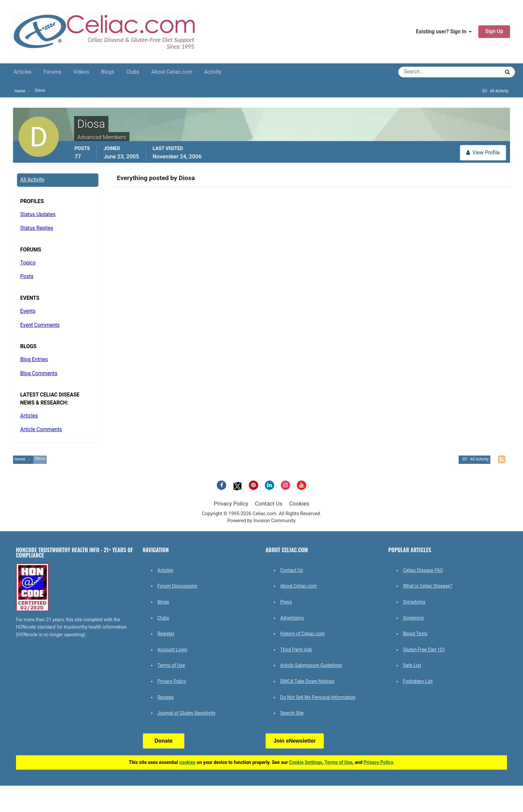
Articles (23, 72)
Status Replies (37, 228)
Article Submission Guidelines (311, 665)
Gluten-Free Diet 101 (424, 650)
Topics (28, 263)
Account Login (172, 650)
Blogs (108, 72)
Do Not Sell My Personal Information (318, 697)
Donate (163, 741)
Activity (213, 72)
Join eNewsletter (295, 741)
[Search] (425, 72)
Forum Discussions (177, 586)
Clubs (133, 72)
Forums (53, 72)
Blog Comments (39, 373)
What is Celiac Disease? (428, 586)
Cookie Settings (306, 762)
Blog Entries (34, 359)
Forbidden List (418, 681)
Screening (413, 618)
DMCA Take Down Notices (307, 681)
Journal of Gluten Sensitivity (186, 713)
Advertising (292, 618)
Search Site (292, 713)
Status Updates (38, 214)
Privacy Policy (231, 504)
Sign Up (494, 31)
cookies (187, 762)
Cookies (299, 504)
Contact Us (269, 504)
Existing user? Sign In (444, 32)
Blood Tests (415, 634)
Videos (81, 72)
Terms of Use (171, 665)
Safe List (412, 665)
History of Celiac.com (303, 634)
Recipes (166, 697)
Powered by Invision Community (262, 521)
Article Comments (41, 430)
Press (286, 602)
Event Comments (40, 325)
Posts (27, 276)
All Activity (33, 180)
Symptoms (414, 602)
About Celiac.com (172, 72)
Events (28, 311)
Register (166, 634)
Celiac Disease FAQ (423, 570)
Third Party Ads (296, 650)
